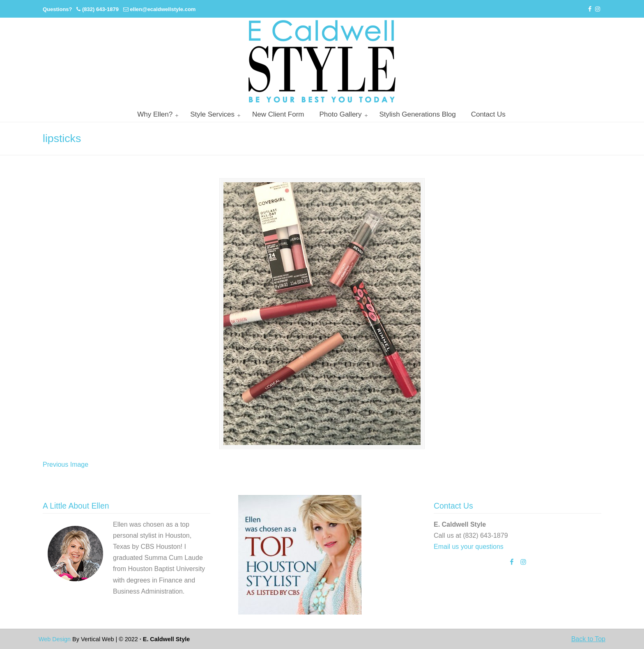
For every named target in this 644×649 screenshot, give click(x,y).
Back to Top (588, 639)
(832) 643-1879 (100, 9)
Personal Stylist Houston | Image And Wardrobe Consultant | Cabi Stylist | (322, 61)
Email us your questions (469, 547)
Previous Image (66, 464)
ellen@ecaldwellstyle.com (163, 9)
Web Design (55, 639)
